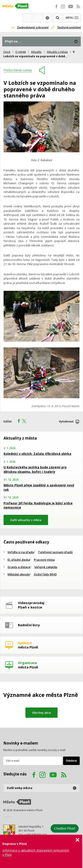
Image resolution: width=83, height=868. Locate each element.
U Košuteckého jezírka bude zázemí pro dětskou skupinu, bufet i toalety (35, 469)
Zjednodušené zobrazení (33, 27)
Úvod (7, 52)
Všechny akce (41, 713)
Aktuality (36, 52)
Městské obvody (19, 574)
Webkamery (27, 18)
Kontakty (37, 18)
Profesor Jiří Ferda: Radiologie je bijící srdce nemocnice (38, 505)
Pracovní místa (44, 560)
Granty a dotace (19, 567)
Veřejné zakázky (46, 567)
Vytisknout (66, 421)
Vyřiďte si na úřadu (21, 552)
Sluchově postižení (69, 27)
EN (47, 18)
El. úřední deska (19, 560)
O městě (21, 52)
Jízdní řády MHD (45, 574)
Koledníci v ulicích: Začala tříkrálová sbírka (37, 454)
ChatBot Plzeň (65, 828)
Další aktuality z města (26, 520)
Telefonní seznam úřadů (55, 552)
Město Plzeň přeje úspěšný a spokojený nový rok (39, 487)
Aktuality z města (57, 52)
